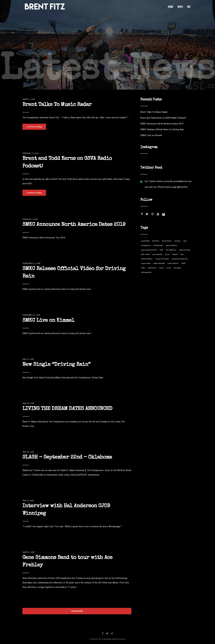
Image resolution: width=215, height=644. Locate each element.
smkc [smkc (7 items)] (143, 268)
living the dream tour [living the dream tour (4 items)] (180, 259)
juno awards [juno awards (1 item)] (157, 254)
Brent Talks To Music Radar (57, 105)
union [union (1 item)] (169, 268)
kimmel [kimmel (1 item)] (175, 254)
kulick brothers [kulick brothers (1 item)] (147, 259)
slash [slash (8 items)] (183, 263)
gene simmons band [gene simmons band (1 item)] (149, 250)
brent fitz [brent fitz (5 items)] (156, 241)
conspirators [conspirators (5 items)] (146, 245)
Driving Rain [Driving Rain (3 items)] (158, 245)
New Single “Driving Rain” (56, 365)
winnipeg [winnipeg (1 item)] (177, 268)
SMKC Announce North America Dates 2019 (74, 225)
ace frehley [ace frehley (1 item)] (145, 241)
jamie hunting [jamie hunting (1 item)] (185, 250)
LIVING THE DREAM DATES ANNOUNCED (67, 409)
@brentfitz (182, 187)
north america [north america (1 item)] (173, 263)
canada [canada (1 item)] (177, 241)
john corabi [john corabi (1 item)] (145, 254)
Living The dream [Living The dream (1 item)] (162, 259)
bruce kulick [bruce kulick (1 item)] (167, 241)
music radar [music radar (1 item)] (146, 263)
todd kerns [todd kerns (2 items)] (152, 268)
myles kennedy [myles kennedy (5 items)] (159, 263)
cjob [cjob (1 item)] (185, 241)
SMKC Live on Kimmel (48, 321)
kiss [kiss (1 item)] (182, 254)
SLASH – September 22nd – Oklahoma (67, 457)
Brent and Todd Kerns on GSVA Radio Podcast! (163, 118)
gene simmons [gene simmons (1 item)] (171, 245)
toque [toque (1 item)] (161, 268)
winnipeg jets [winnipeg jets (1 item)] (146, 272)
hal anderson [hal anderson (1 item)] (171, 250)
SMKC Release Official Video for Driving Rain (162, 130)
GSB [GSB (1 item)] (161, 250)
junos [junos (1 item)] (167, 254)
